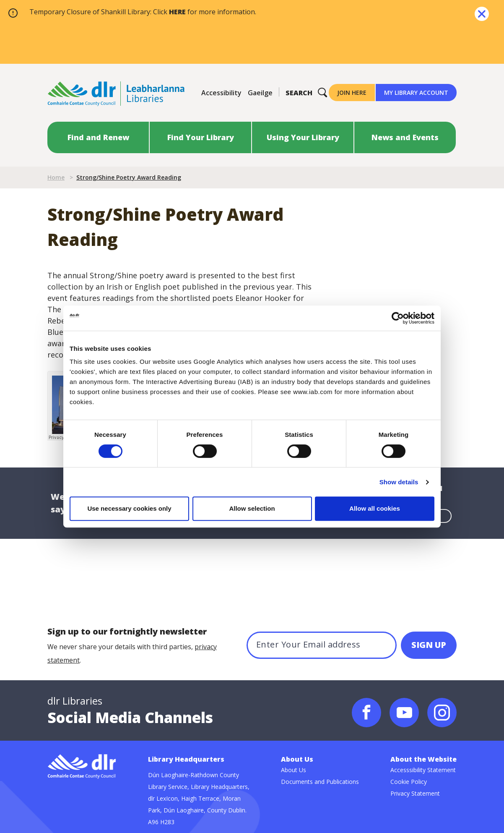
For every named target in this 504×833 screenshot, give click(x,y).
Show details (399, 482)
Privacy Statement (415, 793)
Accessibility (221, 93)
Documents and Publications (320, 782)
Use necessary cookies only (129, 508)
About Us (294, 770)
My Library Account (416, 93)
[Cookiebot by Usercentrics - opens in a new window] (398, 318)
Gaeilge (260, 93)
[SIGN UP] (429, 645)
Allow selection (252, 508)
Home (56, 177)
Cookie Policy (409, 782)
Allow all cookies (375, 508)
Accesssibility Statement (423, 770)
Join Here (352, 93)
